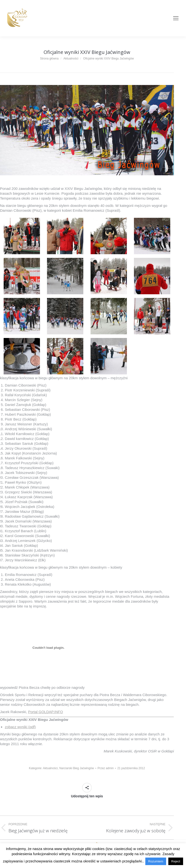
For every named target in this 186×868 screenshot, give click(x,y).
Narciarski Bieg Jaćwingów (77, 768)
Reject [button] (176, 861)
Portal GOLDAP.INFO (46, 712)
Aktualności (50, 768)
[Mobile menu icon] (176, 18)
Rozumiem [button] (156, 861)
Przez (106, 768)
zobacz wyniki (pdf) (20, 727)
